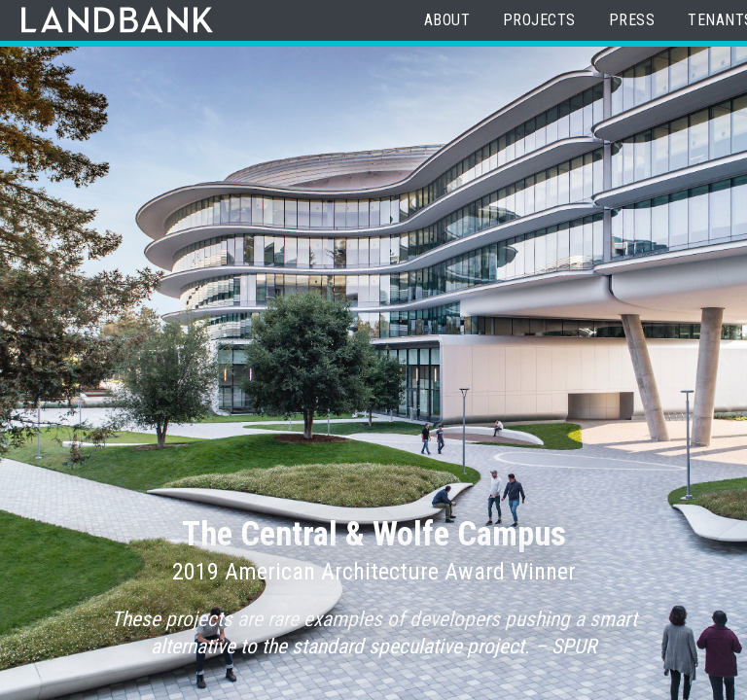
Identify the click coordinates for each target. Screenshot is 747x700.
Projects (539, 20)
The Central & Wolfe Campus (374, 534)
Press (632, 20)
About (447, 20)
